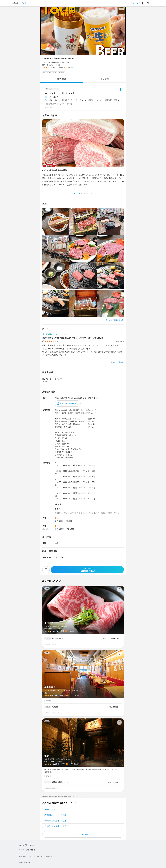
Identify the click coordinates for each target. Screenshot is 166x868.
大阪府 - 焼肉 (50, 810)
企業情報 (49, 856)
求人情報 (62, 79)
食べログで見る (116, 362)
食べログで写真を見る (114, 320)
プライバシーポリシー (36, 856)
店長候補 (55, 707)
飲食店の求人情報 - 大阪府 (56, 826)
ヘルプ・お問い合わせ (27, 850)
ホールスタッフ (58, 638)
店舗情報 (105, 79)
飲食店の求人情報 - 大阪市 (56, 821)
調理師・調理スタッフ (60, 782)
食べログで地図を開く (69, 403)
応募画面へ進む (87, 570)
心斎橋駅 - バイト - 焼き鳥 (55, 815)
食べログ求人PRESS (27, 845)
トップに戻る (83, 834)
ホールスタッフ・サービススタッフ (62, 93)
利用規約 (22, 856)
